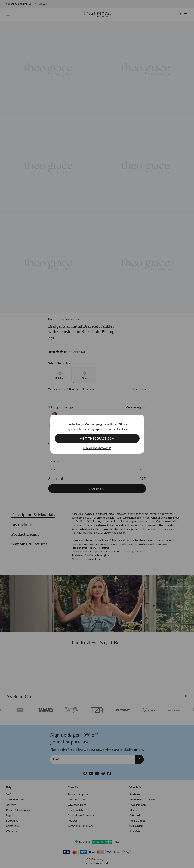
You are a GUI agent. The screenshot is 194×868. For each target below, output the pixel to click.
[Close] (139, 419)
